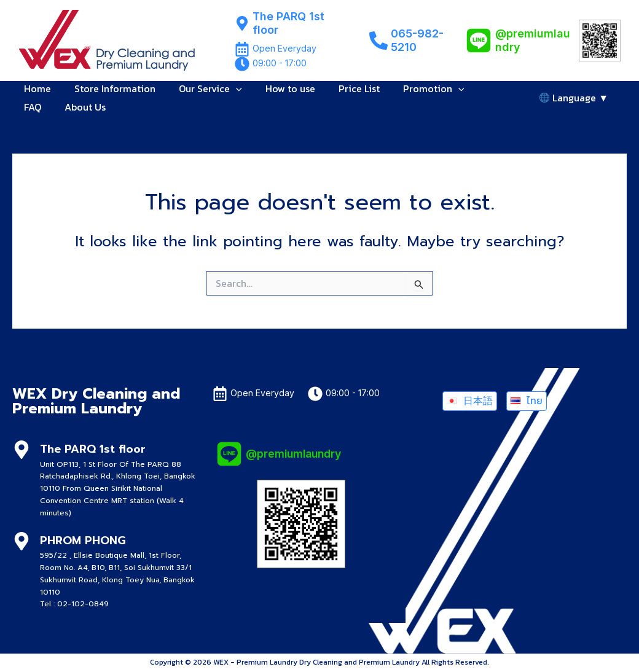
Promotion (414, 88)
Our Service (201, 88)
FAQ (472, 88)
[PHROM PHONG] (22, 541)
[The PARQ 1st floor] (22, 450)
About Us (43, 107)
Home (36, 88)
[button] (227, 88)
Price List (343, 88)
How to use (277, 88)
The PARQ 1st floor (93, 449)
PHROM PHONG (83, 541)
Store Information (109, 88)
